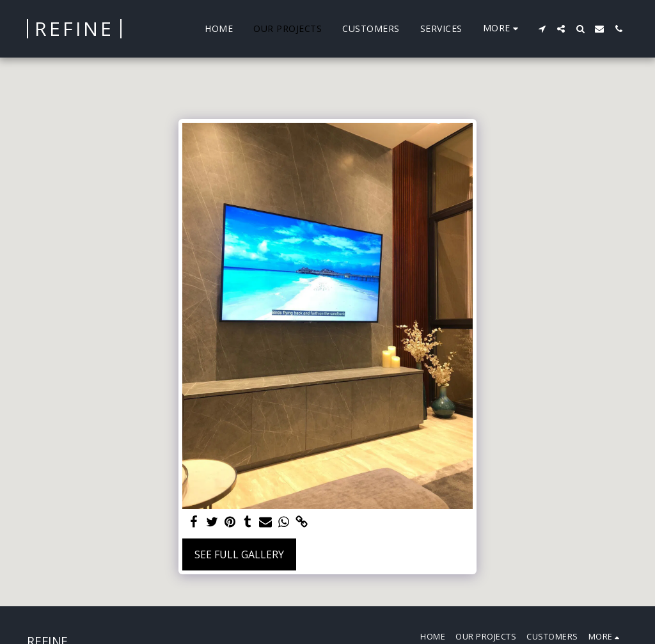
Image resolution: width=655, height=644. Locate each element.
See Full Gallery (239, 554)
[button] (542, 29)
